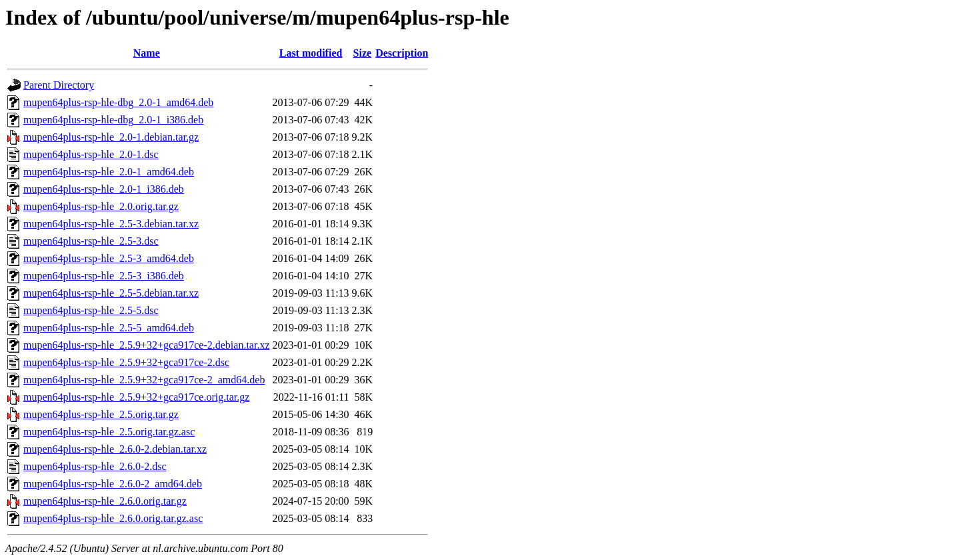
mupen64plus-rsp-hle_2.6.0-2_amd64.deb (113, 484)
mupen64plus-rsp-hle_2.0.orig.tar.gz (101, 206)
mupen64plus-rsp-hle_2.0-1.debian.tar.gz (111, 137)
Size (363, 53)
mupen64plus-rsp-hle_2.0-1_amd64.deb (109, 172)
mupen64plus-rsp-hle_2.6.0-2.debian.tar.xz (115, 449)
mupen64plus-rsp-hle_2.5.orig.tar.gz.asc (109, 432)
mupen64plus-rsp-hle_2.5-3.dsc (91, 241)
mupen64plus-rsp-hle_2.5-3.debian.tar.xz (111, 224)
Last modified (311, 53)
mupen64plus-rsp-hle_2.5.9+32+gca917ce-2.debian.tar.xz (147, 345)
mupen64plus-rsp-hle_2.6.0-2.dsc (95, 466)
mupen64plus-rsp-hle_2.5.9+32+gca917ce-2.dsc (126, 362)
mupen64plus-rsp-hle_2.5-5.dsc (91, 310)
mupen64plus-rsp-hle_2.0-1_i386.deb (104, 189)
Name (147, 53)
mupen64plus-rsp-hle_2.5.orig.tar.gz (101, 414)
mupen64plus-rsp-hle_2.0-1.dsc (91, 154)
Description (402, 53)
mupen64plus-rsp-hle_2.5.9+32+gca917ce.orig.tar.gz (136, 397)
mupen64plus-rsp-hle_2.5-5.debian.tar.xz (111, 293)
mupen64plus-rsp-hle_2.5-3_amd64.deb (109, 258)
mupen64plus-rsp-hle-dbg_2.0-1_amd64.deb (118, 102)
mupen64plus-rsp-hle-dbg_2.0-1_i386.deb (113, 120)
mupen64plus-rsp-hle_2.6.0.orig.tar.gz (105, 501)
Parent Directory (59, 85)
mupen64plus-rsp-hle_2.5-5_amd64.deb (109, 328)
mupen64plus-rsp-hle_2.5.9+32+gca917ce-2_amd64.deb (144, 380)
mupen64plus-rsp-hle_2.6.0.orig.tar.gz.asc (113, 518)
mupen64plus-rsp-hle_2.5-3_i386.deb (104, 276)
